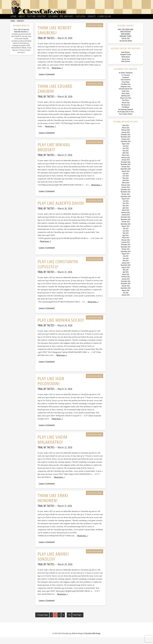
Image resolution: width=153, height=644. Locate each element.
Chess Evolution (126, 87)
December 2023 (126, 197)
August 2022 (126, 233)
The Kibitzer (126, 114)
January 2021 (126, 270)
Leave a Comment (47, 82)
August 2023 (126, 206)
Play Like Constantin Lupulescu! (58, 272)
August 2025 (126, 151)
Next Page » (78, 622)
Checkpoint (126, 85)
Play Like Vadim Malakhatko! (52, 447)
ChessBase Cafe (126, 92)
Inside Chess (126, 98)
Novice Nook (126, 101)
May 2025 (126, 158)
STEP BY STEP (126, 46)
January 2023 (126, 222)
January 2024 (126, 195)
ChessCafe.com (77, 8)
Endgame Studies (126, 62)
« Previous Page (42, 622)
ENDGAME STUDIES (126, 44)
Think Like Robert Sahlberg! (55, 38)
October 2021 (126, 256)
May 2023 (126, 213)
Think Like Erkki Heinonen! (53, 505)
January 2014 (126, 302)
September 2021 (126, 259)
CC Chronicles (126, 82)
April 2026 (126, 133)
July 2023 (126, 208)
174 (69, 622)
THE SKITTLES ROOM (126, 48)
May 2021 (126, 268)
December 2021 (126, 252)
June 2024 (126, 183)
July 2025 (126, 153)
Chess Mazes (126, 89)
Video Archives (126, 69)
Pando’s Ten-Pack (126, 105)
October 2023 (126, 201)
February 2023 (126, 220)
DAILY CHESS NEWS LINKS (126, 37)
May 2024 (126, 185)
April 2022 (126, 243)
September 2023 (126, 204)
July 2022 (126, 236)
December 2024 (126, 169)
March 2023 (126, 217)
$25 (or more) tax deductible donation (22, 38)
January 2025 (126, 167)
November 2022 (126, 227)
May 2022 (126, 240)
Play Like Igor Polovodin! (51, 388)
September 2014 (126, 295)
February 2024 (126, 192)
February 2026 (126, 137)
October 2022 (126, 229)
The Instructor (126, 112)
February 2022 (126, 247)
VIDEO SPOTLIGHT (126, 39)
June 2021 (126, 266)
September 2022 (126, 231)
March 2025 (126, 162)
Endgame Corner (126, 94)
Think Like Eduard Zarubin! (55, 96)
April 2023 (126, 215)
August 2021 (126, 261)
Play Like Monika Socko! (61, 327)
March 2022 (126, 245)
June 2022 (126, 238)
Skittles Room (126, 64)
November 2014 (126, 291)
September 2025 (126, 149)
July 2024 (126, 181)
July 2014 (126, 300)
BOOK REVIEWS (126, 41)
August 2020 (126, 275)
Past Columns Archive (126, 121)
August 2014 (126, 298)
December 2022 (126, 224)
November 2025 (126, 144)
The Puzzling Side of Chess (126, 119)
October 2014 (126, 293)
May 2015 (126, 277)
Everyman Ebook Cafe (126, 96)
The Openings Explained (126, 117)
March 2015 (126, 282)
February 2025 (126, 165)
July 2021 (126, 263)
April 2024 (126, 188)
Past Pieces (126, 108)
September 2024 (126, 176)
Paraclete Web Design (93, 640)
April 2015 (126, 279)
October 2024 (126, 174)
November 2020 (126, 272)
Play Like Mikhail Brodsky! (54, 155)
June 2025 (126, 156)
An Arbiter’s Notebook (126, 80)
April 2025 (126, 160)
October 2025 (126, 146)
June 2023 (126, 211)
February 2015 (126, 284)
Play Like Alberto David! (61, 211)
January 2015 (126, 286)
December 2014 (126, 289)
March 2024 (126, 190)
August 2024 (126, 179)
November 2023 (126, 199)
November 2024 (126, 172)
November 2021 (126, 254)
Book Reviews (126, 60)
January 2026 (126, 140)
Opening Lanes (126, 103)
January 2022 (126, 249)
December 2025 (126, 142)
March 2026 (126, 135)
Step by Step (126, 66)
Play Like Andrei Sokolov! (53, 564)
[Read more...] (57, 75)
